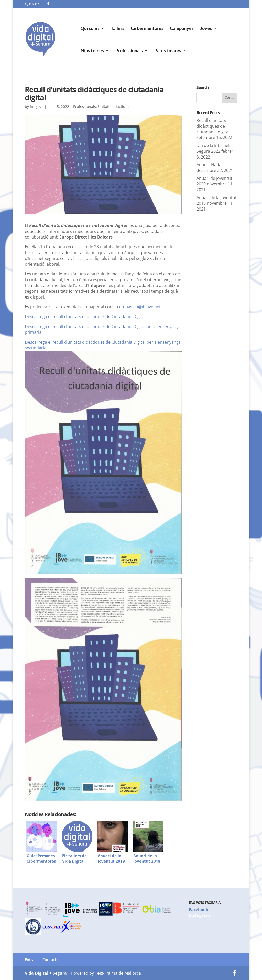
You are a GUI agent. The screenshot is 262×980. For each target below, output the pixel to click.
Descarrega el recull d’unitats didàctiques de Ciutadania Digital (85, 316)
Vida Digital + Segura (46, 973)
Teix (99, 973)
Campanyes (182, 29)
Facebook (199, 910)
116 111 (34, 4)
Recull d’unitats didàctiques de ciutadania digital (213, 126)
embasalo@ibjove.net (140, 307)
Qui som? (90, 29)
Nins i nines (92, 51)
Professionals (129, 51)
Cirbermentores (147, 29)
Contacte (50, 960)
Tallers (118, 29)
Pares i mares (168, 51)
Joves (206, 29)
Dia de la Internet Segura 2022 (213, 148)
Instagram (199, 915)
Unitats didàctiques (115, 107)
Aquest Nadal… (211, 165)
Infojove (37, 107)
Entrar (30, 960)
